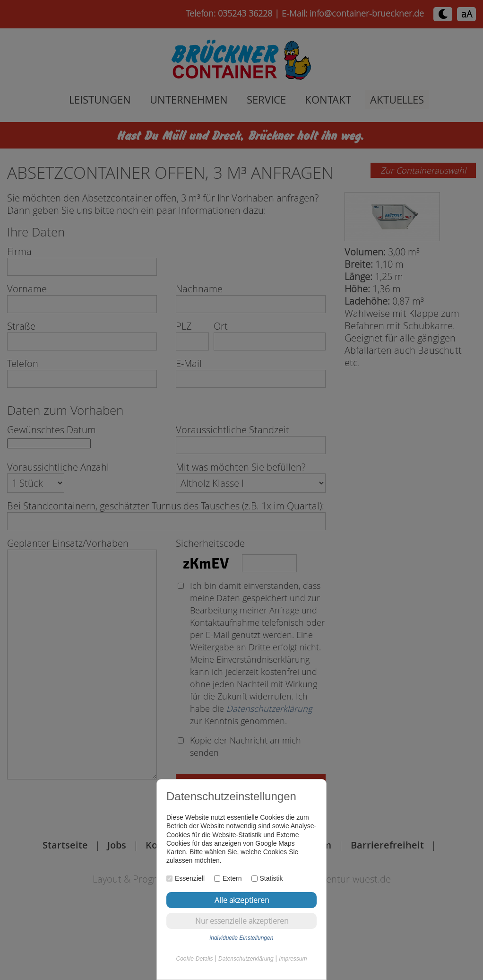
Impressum (293, 959)
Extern (228, 878)
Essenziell (185, 878)
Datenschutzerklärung (246, 959)
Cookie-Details (195, 959)
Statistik (267, 878)
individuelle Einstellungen (242, 938)
